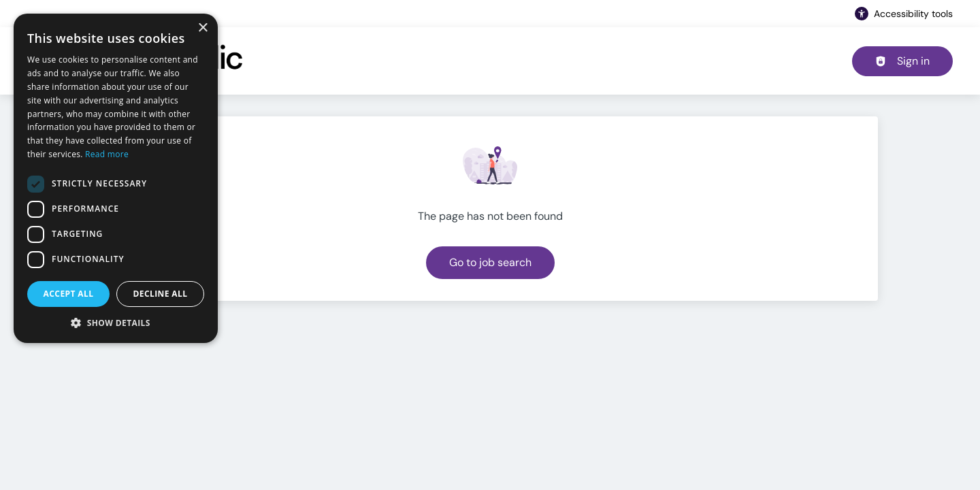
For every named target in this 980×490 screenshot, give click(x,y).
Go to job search (490, 262)
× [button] (202, 28)
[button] (116, 323)
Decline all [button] (161, 294)
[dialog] (116, 178)
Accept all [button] (69, 294)
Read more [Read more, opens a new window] (107, 154)
